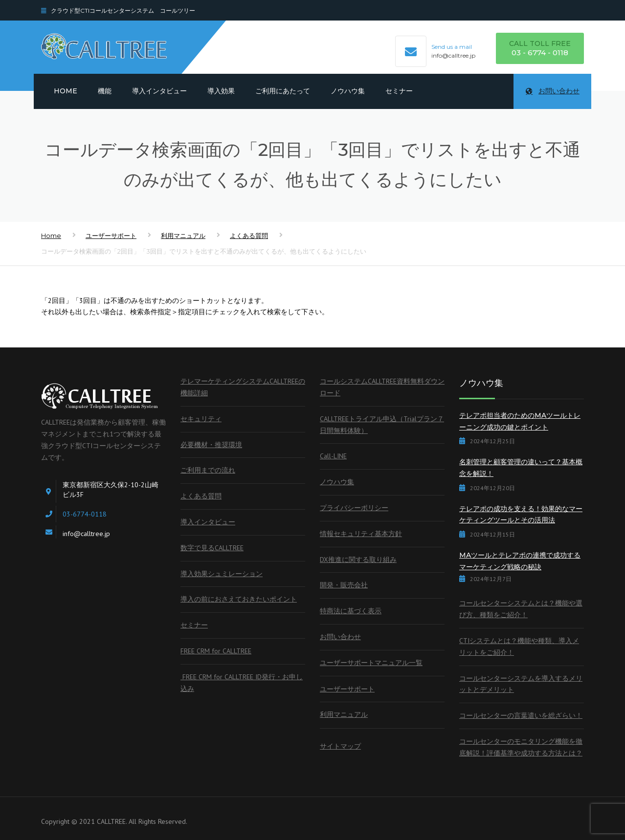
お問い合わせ (553, 91)
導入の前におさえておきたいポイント (239, 599)
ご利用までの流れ (208, 470)
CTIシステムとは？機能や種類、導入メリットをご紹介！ (519, 646)
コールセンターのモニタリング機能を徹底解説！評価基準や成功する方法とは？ (521, 747)
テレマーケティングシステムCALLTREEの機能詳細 (243, 387)
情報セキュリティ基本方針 (361, 534)
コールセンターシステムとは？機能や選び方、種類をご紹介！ (521, 609)
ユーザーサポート (111, 236)
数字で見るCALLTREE (212, 548)
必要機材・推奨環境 (211, 445)
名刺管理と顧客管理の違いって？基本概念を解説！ (521, 468)
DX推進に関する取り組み (358, 560)
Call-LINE (333, 456)
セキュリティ (201, 419)
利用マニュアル (183, 236)
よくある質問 (249, 236)
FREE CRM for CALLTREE (216, 651)
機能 (105, 91)
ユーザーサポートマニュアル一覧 (371, 663)
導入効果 (221, 91)
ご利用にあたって (283, 91)
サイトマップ (340, 746)
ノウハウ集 (348, 91)
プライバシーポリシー (354, 508)
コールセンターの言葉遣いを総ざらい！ (521, 715)
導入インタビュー (159, 91)
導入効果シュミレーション (222, 574)
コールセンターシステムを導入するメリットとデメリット (521, 684)
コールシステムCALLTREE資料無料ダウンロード (382, 387)
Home (66, 91)
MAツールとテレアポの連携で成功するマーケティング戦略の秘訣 (520, 561)
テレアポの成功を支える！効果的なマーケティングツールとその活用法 (521, 515)
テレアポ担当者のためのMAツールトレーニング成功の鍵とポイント (520, 421)
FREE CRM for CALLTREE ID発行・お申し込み (242, 683)
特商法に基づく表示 (351, 611)
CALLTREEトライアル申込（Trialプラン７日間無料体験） (382, 425)
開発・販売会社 (344, 585)
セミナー (399, 91)
